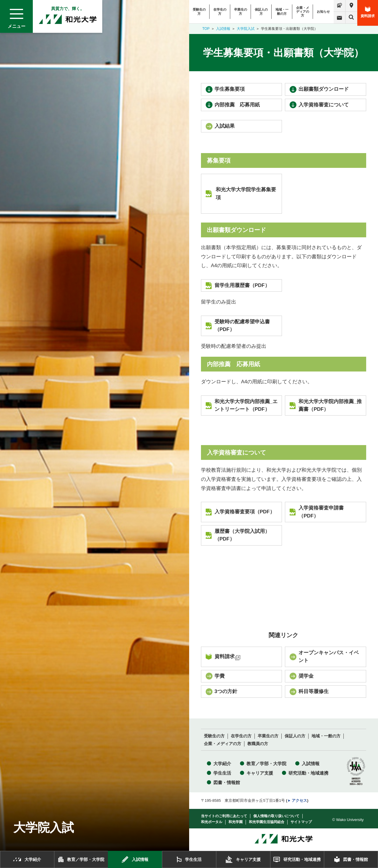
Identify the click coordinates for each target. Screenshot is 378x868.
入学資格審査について (324, 105)
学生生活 (222, 773)
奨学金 (306, 676)
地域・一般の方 (282, 11)
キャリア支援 (260, 773)
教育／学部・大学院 (266, 764)
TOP (206, 29)
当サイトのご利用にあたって (224, 816)
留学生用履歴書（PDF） (242, 285)
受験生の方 (199, 11)
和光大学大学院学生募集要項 (246, 193)
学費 (220, 676)
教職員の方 (258, 744)
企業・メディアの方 (303, 12)
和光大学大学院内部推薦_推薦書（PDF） (330, 405)
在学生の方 (220, 11)
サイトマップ (301, 822)
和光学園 (236, 822)
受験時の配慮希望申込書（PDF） (242, 326)
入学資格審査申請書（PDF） (321, 512)
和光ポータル (212, 822)
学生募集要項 (230, 89)
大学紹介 (222, 764)
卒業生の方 (241, 11)
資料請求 (368, 12)
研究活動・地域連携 (308, 773)
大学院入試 (246, 29)
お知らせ (323, 12)
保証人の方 (261, 11)
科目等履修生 (314, 691)
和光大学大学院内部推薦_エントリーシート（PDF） (246, 405)
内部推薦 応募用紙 (237, 105)
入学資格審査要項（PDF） (245, 512)
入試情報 (223, 29)
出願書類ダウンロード (324, 89)
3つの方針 (226, 691)
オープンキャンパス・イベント (329, 657)
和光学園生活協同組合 (267, 822)
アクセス (299, 800)
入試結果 (225, 126)
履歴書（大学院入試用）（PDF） (242, 535)
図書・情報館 (227, 782)
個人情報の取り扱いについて (276, 816)
